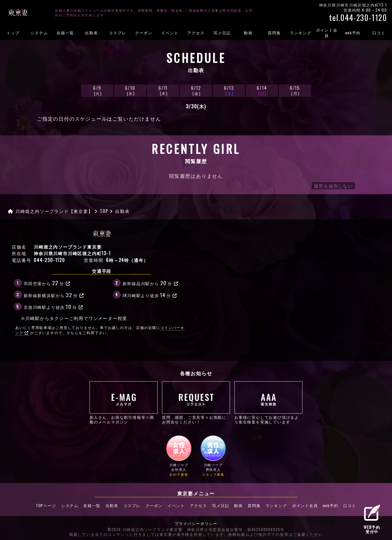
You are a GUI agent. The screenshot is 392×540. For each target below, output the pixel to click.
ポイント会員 (327, 33)
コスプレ (117, 33)
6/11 (163, 90)
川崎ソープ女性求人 (179, 456)
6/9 (97, 90)
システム (39, 33)
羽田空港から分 (47, 283)
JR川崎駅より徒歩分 (150, 295)
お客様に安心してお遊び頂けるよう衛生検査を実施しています (268, 402)
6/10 (130, 90)
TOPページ (45, 505)
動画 (248, 33)
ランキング (301, 33)
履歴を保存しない (333, 186)
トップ (13, 33)
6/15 (295, 90)
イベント (170, 33)
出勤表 (91, 33)
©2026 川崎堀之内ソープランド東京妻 (145, 529)
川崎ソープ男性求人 (213, 456)
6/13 (229, 90)
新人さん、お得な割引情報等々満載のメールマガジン (124, 402)
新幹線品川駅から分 (150, 283)
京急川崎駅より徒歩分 (53, 306)
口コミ (379, 33)
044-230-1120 (49, 260)
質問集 (274, 33)
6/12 (196, 90)
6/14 (262, 90)
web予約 (353, 33)
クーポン (144, 33)
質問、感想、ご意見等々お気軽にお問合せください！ (196, 402)
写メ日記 (222, 33)
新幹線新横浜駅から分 (54, 295)
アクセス (196, 33)
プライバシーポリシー (196, 523)
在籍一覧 (65, 33)
